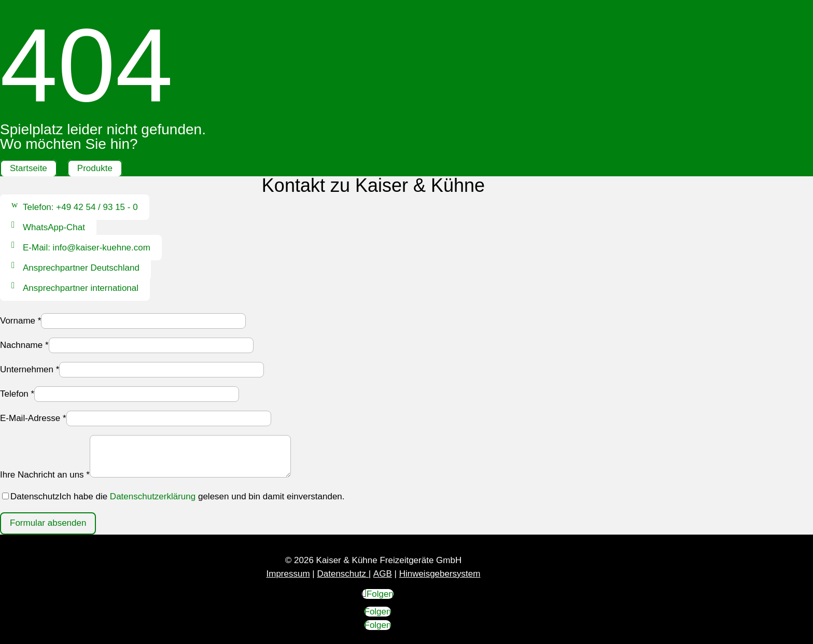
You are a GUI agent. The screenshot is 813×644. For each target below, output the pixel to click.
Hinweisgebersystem (440, 574)
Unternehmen (30, 369)
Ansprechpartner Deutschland (81, 268)
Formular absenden (48, 523)
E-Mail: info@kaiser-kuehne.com (87, 248)
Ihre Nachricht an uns (45, 475)
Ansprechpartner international (81, 288)
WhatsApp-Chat (54, 227)
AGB (383, 574)
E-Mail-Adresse (33, 418)
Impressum (288, 574)
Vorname (20, 321)
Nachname (24, 345)
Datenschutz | (344, 574)
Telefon (17, 394)
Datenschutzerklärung (153, 496)
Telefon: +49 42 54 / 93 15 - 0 (80, 207)
